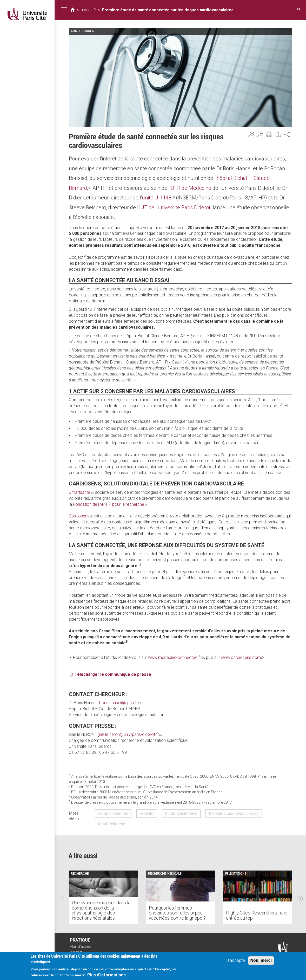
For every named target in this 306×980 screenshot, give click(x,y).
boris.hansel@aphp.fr (120, 703)
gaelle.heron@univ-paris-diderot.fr (130, 734)
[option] (103, 897)
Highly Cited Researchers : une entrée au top (257, 915)
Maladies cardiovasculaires (234, 813)
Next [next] (300, 897)
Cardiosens (81, 516)
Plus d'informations (107, 976)
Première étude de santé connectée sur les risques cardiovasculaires (168, 10)
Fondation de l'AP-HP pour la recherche (110, 504)
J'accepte (236, 961)
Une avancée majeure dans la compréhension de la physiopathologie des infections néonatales (101, 910)
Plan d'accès (80, 946)
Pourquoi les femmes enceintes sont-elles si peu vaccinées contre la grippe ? (177, 913)
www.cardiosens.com (242, 657)
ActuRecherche (112, 824)
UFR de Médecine (191, 188)
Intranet (76, 952)
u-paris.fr (88, 10)
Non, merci (261, 961)
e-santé (147, 813)
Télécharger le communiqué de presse (113, 674)
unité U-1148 (158, 198)
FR (299, 9)
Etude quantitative (181, 813)
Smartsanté (81, 492)
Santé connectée (113, 813)
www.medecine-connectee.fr (176, 657)
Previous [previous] (61, 897)
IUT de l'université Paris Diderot (175, 207)
